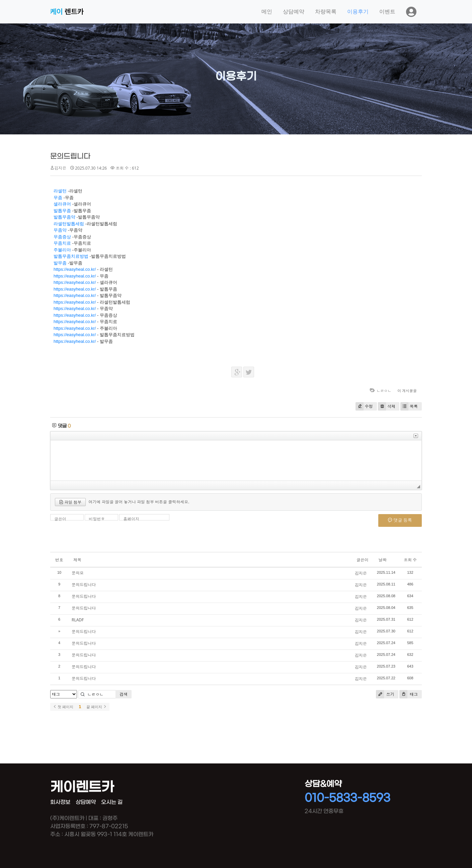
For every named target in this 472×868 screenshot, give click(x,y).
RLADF (78, 620)
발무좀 (60, 263)
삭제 (387, 406)
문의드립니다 (70, 156)
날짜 (383, 560)
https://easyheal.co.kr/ (75, 269)
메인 (267, 12)
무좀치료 (62, 243)
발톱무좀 (62, 211)
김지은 (60, 168)
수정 (364, 406)
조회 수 (410, 560)
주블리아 (62, 250)
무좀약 (60, 230)
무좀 (58, 198)
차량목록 (326, 12)
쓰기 (385, 694)
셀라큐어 (62, 204)
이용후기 (358, 12)
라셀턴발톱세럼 (69, 224)
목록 (409, 406)
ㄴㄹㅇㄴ (384, 391)
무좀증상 (62, 237)
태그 (409, 694)
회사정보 (60, 802)
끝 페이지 (97, 707)
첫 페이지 (63, 707)
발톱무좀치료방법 (71, 256)
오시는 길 (112, 802)
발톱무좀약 (64, 217)
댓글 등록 (400, 520)
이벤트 (387, 12)
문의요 (78, 573)
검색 (124, 694)
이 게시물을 (407, 391)
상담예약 (294, 12)
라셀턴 (60, 191)
